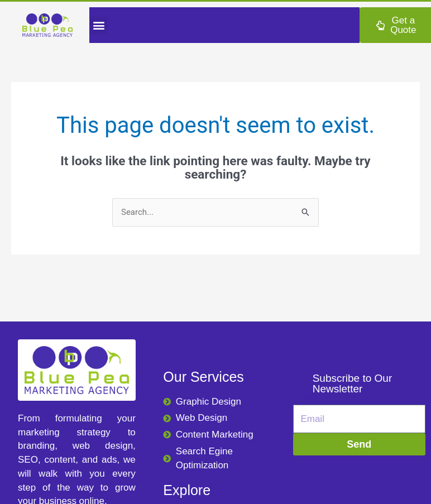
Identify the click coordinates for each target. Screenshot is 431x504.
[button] (99, 25)
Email (305, 397)
